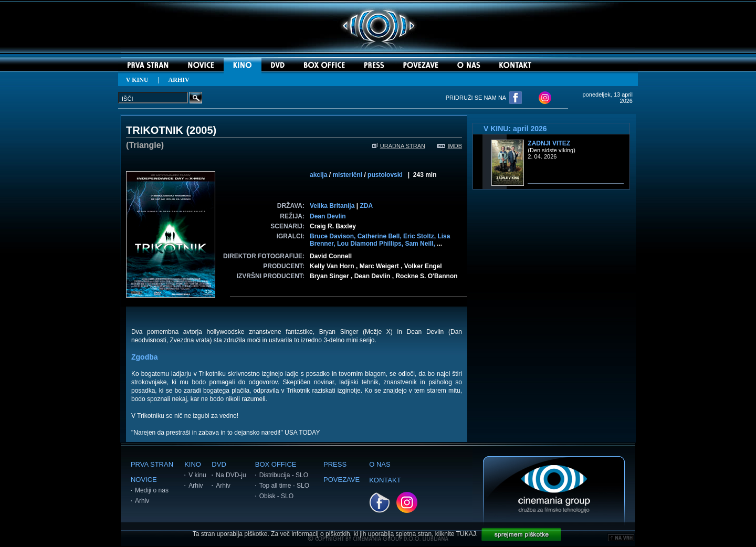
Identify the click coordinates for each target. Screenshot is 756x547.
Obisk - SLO (276, 496)
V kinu (197, 475)
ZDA (366, 206)
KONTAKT (385, 480)
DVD (219, 464)
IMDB (450, 146)
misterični (347, 175)
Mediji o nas (152, 490)
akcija (318, 175)
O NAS (380, 464)
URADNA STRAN (399, 146)
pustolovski (385, 175)
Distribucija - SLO (284, 475)
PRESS (335, 464)
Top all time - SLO (284, 486)
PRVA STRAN (152, 464)
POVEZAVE (342, 480)
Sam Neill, (421, 244)
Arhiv (142, 501)
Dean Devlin (328, 216)
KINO (193, 464)
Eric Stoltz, (420, 236)
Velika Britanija (332, 206)
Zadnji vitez (549, 143)
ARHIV (179, 80)
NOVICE (144, 480)
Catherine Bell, (380, 236)
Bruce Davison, (334, 236)
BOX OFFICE (276, 464)
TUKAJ (466, 534)
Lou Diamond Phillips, (371, 244)
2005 (201, 130)
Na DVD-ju (231, 475)
